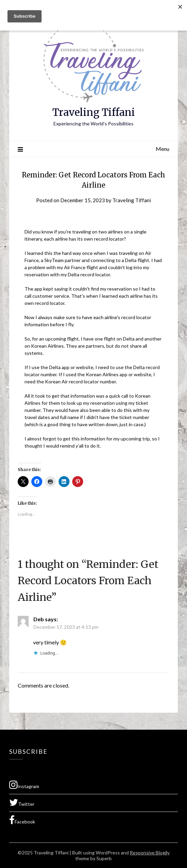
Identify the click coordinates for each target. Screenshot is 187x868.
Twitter (22, 802)
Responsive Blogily (150, 853)
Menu (162, 149)
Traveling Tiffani (94, 112)
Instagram (24, 785)
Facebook (22, 820)
